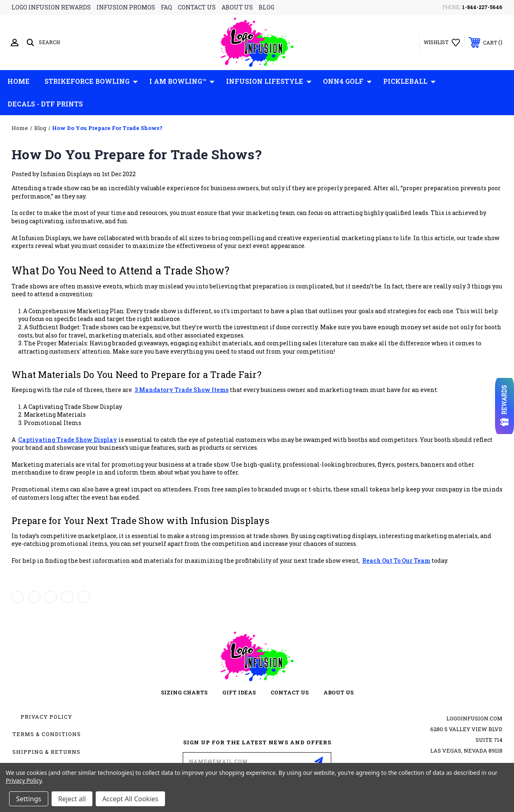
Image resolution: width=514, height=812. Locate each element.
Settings (29, 799)
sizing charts (184, 692)
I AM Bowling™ (182, 81)
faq (166, 7)
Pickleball (409, 81)
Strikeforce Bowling (91, 81)
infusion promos (126, 7)
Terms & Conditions (47, 734)
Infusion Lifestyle (269, 81)
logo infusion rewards (51, 7)
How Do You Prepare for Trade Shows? (137, 154)
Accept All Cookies (130, 799)
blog (266, 7)
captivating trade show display (68, 440)
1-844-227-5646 (482, 7)
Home (19, 81)
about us (237, 7)
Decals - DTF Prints (45, 104)
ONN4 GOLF (347, 81)
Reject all (72, 799)
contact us (197, 7)
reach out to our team (396, 561)
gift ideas (239, 692)
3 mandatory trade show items (182, 390)
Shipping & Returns (46, 752)
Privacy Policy (46, 717)
